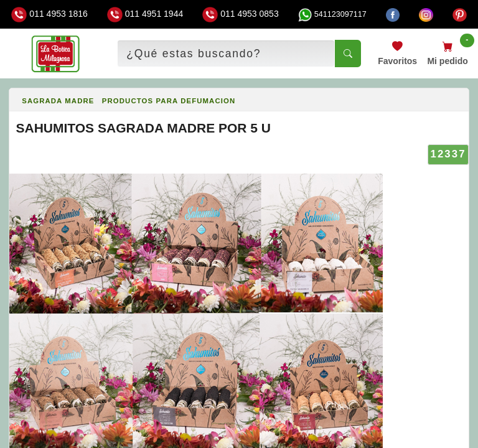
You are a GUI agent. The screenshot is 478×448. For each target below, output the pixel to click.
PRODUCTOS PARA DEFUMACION (169, 101)
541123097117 (332, 14)
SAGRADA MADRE (58, 101)
